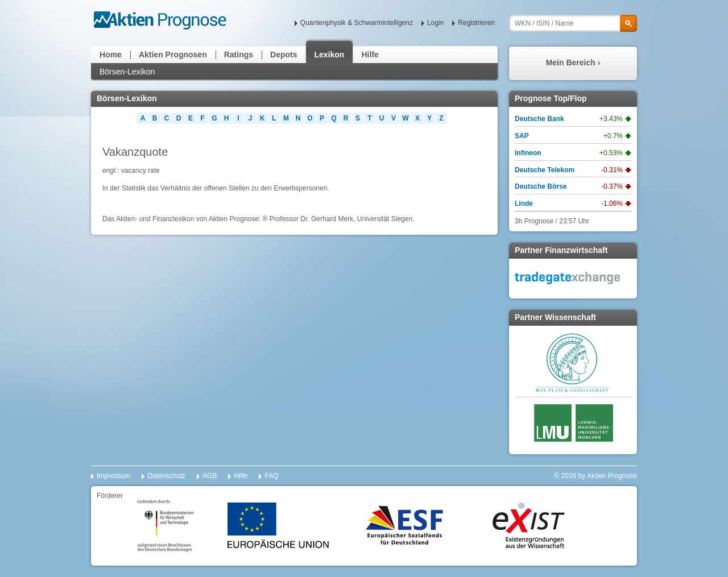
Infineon (528, 153)
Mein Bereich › (573, 63)
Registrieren (476, 23)
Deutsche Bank (539, 119)
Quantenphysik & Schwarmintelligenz (357, 23)
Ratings (239, 55)
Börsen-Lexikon (127, 72)
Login (435, 23)
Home (111, 55)
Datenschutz (166, 476)
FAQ (271, 476)
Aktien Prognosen (173, 55)
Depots (284, 55)
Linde (524, 204)
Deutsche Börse (541, 186)
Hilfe (370, 55)
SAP (522, 136)
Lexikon (330, 55)
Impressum (113, 476)
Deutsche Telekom (545, 170)
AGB (210, 476)
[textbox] (573, 23)
